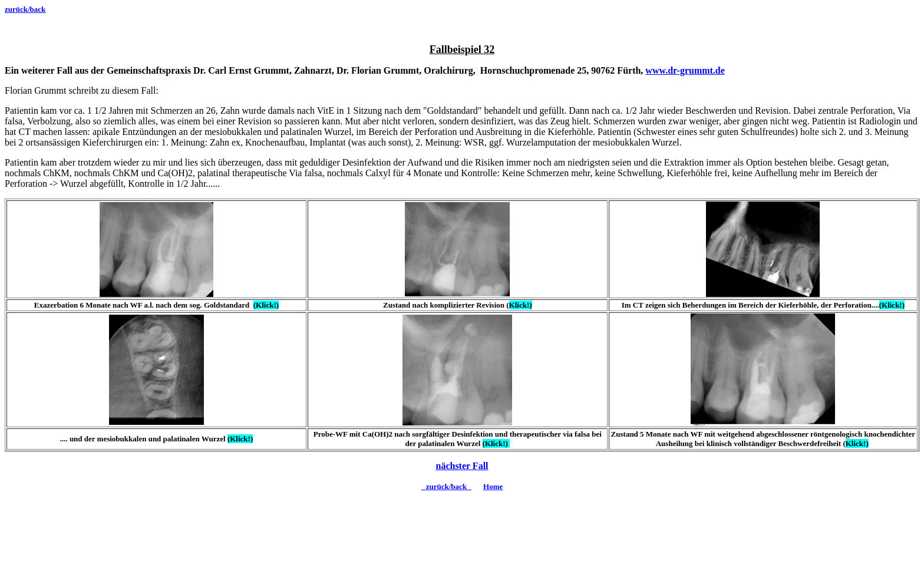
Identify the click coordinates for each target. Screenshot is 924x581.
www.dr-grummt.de (685, 70)
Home (493, 486)
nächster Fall (462, 466)
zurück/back (25, 9)
